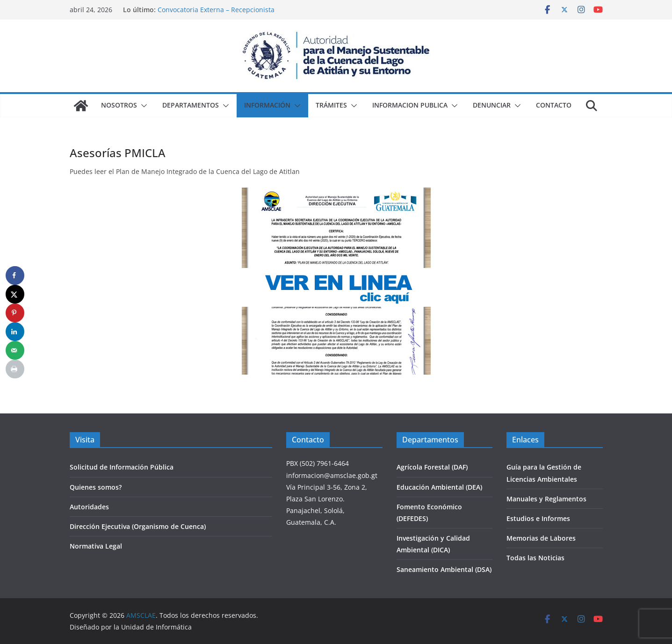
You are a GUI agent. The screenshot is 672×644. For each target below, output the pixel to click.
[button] (142, 106)
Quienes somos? (96, 487)
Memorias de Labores (541, 538)
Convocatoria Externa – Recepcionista (216, 10)
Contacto (554, 105)
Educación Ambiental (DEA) (439, 487)
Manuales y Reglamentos (546, 499)
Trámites (331, 105)
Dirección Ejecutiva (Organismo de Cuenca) (138, 526)
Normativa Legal (96, 546)
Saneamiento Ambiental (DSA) (444, 569)
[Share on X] (15, 294)
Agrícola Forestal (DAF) (432, 467)
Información (267, 105)
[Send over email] (15, 350)
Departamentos (191, 105)
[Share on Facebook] (15, 275)
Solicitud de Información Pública (122, 467)
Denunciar (492, 105)
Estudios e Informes (538, 518)
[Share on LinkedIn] (15, 332)
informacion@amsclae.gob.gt (332, 475)
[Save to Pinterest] (15, 313)
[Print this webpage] (15, 369)
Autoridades (89, 507)
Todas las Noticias (535, 558)
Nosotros (119, 105)
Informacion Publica (410, 105)
